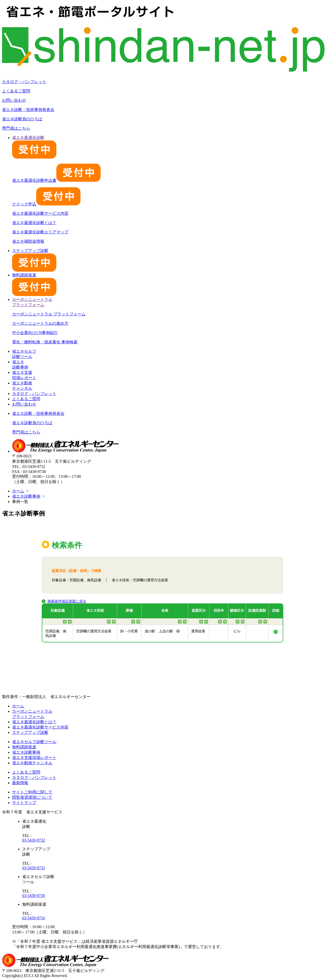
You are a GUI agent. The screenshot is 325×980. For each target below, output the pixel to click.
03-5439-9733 (34, 868)
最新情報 (20, 783)
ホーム (18, 491)
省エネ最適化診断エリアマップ (40, 232)
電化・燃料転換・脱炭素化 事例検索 (45, 342)
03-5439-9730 (34, 896)
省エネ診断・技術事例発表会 (28, 110)
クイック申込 (46, 204)
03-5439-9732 (34, 840)
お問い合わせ (14, 100)
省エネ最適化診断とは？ (34, 223)
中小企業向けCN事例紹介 (35, 333)
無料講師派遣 (24, 747)
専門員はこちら (16, 128)
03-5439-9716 (34, 918)
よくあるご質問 (16, 91)
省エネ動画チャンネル (32, 763)
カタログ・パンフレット (24, 82)
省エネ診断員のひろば (22, 119)
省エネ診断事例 (26, 496)
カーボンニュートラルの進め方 (40, 323)
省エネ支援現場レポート (34, 758)
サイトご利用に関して (32, 792)
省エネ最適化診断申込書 (56, 180)
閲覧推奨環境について (32, 797)
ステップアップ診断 (30, 732)
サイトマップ (24, 803)
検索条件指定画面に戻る (67, 601)
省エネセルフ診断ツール (34, 742)
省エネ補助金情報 (28, 241)
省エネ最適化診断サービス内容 (40, 213)
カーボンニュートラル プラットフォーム (49, 314)
